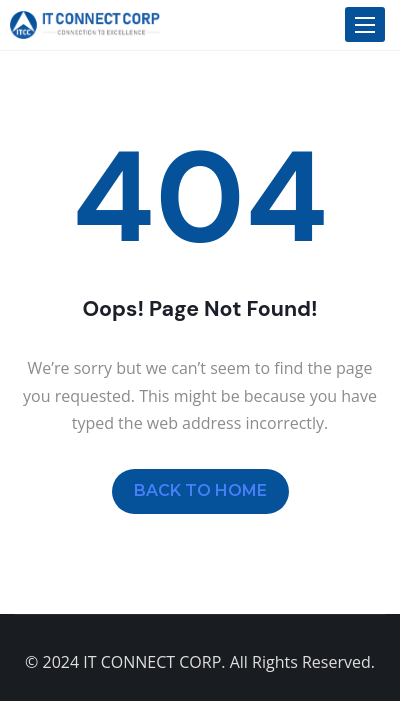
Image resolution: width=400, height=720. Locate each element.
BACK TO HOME (200, 490)
